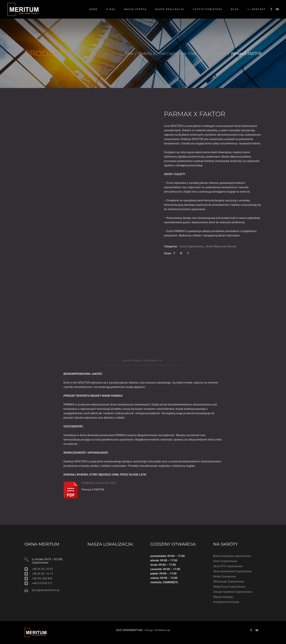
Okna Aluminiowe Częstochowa (232, 571)
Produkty (145, 53)
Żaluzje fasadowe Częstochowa (232, 592)
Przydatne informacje (226, 602)
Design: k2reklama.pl (158, 630)
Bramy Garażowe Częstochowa (232, 556)
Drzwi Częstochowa (171, 53)
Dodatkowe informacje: (143, 361)
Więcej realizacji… (224, 597)
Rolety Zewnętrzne (224, 576)
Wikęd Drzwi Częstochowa (229, 587)
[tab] (143, 361)
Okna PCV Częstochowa (228, 566)
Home (129, 53)
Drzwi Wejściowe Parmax (207, 53)
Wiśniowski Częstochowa (229, 582)
